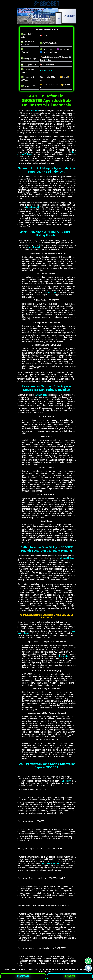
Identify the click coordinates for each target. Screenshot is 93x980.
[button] (88, 968)
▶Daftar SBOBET (47, 71)
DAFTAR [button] (23, 976)
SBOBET (22, 969)
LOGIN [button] (70, 976)
